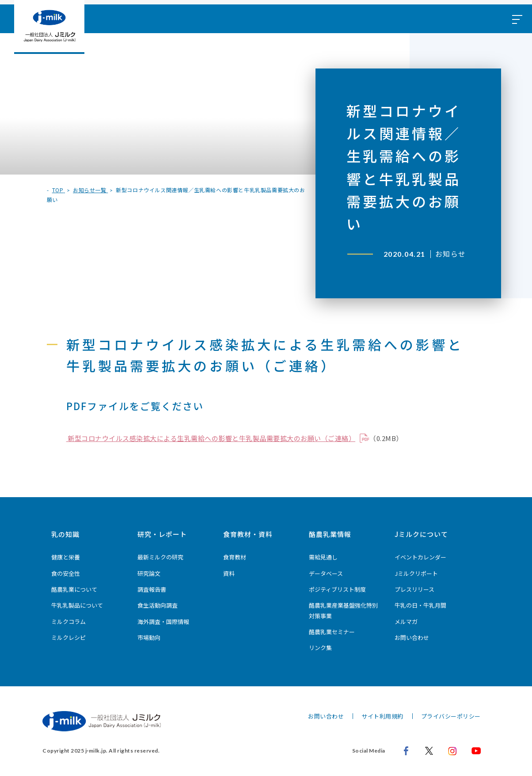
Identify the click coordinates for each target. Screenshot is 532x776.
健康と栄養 (66, 557)
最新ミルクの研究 (160, 557)
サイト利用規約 (382, 716)
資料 (229, 573)
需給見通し (323, 557)
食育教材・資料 (248, 534)
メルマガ (406, 622)
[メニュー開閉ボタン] (517, 19)
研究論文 (149, 573)
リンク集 (320, 648)
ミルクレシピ (68, 637)
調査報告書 (152, 589)
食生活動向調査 (158, 605)
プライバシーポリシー (451, 716)
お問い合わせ (412, 637)
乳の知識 (65, 534)
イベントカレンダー (420, 557)
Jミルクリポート (416, 573)
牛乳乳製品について (77, 605)
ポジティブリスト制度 (337, 589)
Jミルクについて (421, 534)
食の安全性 (66, 573)
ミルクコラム (68, 622)
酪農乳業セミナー (332, 632)
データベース (326, 573)
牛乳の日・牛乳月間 (420, 605)
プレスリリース (414, 589)
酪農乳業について (74, 589)
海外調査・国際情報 (163, 622)
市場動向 (149, 637)
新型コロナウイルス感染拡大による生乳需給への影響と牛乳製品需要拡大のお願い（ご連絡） (211, 438)
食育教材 (235, 557)
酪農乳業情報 (330, 534)
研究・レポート (162, 534)
